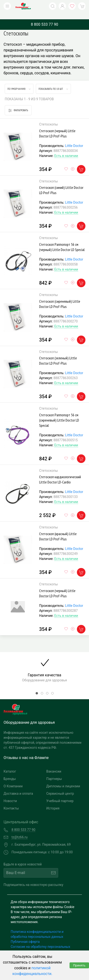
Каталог (10, 764)
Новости (10, 794)
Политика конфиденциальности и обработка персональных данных (37, 927)
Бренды (10, 772)
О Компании (13, 779)
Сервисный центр (60, 786)
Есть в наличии (66, 149)
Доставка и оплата (18, 786)
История (53, 801)
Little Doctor (74, 139)
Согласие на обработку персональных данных (40, 942)
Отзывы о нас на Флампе (26, 751)
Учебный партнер (60, 794)
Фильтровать (18, 103)
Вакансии (54, 764)
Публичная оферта (25, 935)
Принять (79, 965)
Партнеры (54, 772)
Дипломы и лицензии (63, 779)
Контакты (11, 801)
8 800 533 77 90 (44, 17)
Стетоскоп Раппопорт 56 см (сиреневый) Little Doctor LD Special (59, 413)
